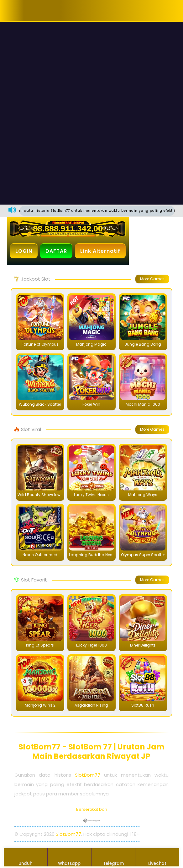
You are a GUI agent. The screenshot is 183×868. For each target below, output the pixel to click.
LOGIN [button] (24, 251)
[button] (27, 11)
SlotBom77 (88, 775)
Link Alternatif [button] (100, 251)
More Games (152, 279)
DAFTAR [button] (56, 251)
